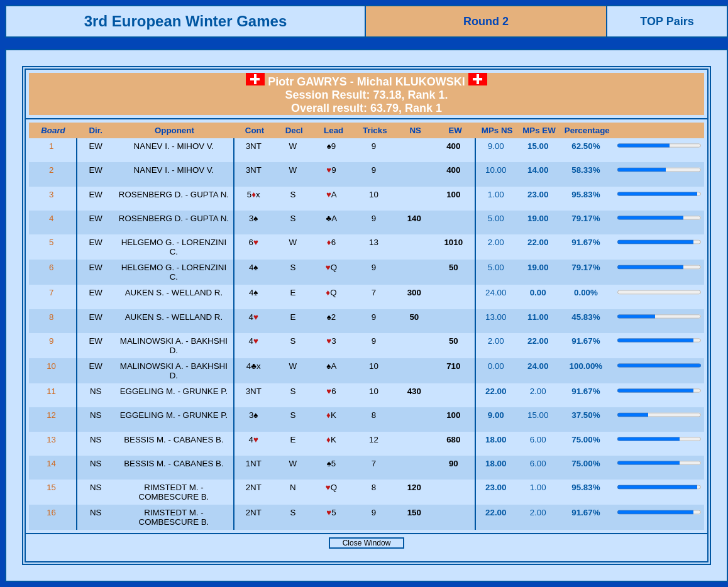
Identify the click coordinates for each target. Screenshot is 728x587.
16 (52, 513)
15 (52, 487)
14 (52, 464)
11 (52, 391)
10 (52, 366)
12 (52, 415)
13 (52, 440)
